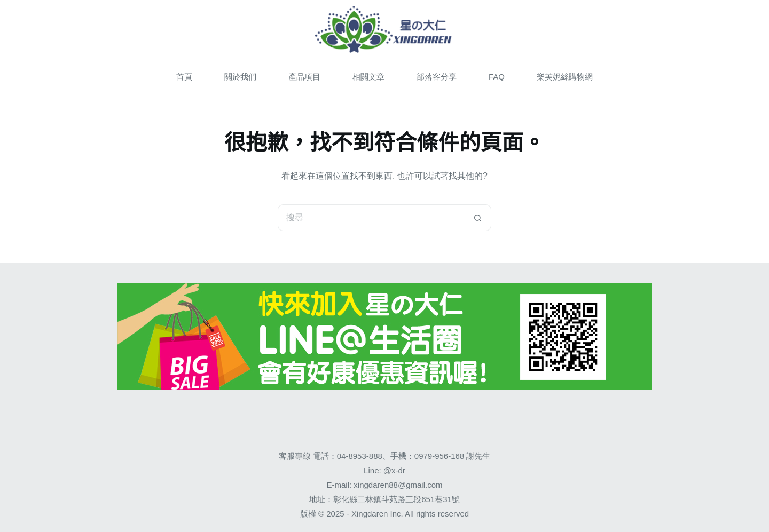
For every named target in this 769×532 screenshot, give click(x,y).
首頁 (184, 77)
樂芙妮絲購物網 (565, 77)
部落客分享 (437, 77)
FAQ (497, 77)
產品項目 (304, 77)
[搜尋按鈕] (478, 218)
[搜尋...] (371, 218)
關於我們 (240, 77)
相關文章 (368, 77)
